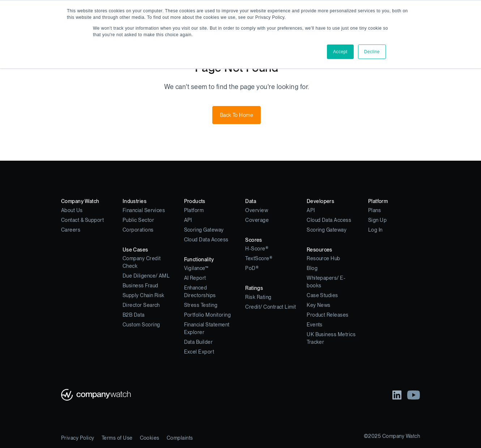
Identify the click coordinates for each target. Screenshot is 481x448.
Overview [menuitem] (257, 210)
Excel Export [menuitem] (199, 352)
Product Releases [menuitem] (328, 315)
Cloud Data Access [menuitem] (206, 240)
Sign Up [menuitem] (377, 220)
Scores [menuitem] (254, 240)
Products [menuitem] (195, 201)
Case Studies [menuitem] (322, 295)
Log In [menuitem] (375, 230)
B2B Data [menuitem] (134, 315)
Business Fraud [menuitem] (141, 286)
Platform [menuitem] (194, 210)
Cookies (150, 438)
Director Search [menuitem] (141, 305)
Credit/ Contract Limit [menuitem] (271, 307)
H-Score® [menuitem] (257, 249)
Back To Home (237, 115)
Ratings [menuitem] (254, 288)
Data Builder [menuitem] (199, 342)
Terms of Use (117, 438)
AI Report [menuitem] (195, 278)
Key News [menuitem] (319, 305)
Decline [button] (372, 52)
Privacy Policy (78, 438)
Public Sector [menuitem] (138, 220)
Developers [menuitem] (320, 201)
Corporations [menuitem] (138, 230)
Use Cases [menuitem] (135, 250)
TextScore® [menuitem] (259, 258)
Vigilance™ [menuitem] (196, 268)
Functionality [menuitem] (199, 259)
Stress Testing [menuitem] (201, 305)
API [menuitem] (188, 220)
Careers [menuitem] (71, 230)
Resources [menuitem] (320, 250)
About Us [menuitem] (72, 210)
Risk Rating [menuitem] (258, 297)
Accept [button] (340, 52)
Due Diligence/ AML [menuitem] (146, 276)
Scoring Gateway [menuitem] (204, 230)
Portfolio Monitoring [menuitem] (208, 315)
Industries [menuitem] (135, 201)
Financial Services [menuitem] (144, 210)
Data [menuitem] (251, 201)
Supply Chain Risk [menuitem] (144, 295)
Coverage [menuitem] (257, 220)
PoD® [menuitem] (252, 268)
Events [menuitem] (315, 325)
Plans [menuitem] (374, 210)
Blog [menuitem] (312, 268)
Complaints (180, 438)
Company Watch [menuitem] (80, 201)
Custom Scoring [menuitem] (141, 325)
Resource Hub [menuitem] (323, 258)
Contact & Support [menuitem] (82, 220)
